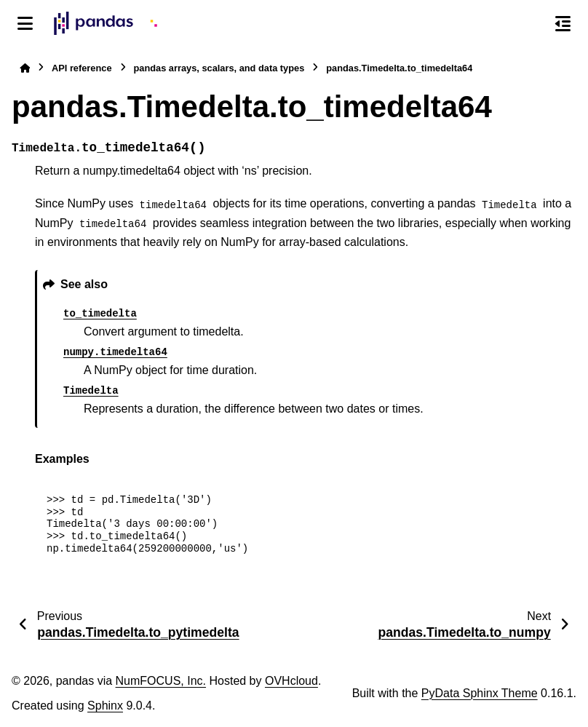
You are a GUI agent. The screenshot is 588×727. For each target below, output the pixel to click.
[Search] (532, 24)
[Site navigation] (25, 23)
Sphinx (105, 706)
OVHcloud (291, 681)
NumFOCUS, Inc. (161, 681)
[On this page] (563, 23)
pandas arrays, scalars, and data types (219, 68)
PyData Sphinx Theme (480, 693)
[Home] (25, 68)
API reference (82, 68)
